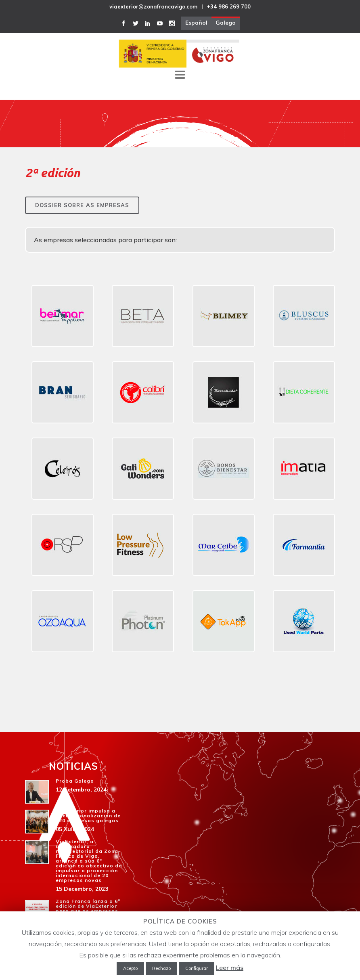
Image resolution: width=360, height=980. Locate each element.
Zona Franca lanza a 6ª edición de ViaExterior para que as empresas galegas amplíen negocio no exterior (88, 911)
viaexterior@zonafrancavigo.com (153, 6)
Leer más (230, 967)
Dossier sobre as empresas (82, 205)
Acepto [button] (130, 968)
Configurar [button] (197, 968)
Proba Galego (75, 781)
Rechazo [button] (161, 968)
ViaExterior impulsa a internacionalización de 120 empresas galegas (88, 816)
